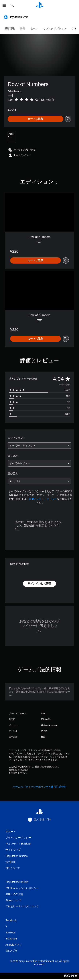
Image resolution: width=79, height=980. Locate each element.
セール (34, 28)
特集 (23, 28)
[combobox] (39, 446)
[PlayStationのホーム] (39, 5)
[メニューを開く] (4, 5)
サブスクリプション (55, 28)
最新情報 (10, 28)
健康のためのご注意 (19, 770)
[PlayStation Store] (17, 17)
